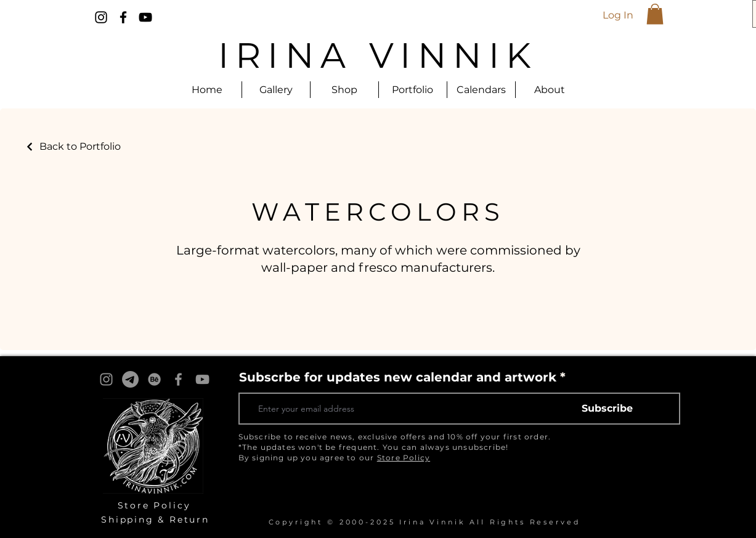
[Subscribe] (608, 409)
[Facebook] (123, 17)
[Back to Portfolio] (73, 146)
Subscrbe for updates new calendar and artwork (398, 377)
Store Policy (404, 458)
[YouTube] (145, 17)
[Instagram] (101, 17)
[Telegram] (130, 379)
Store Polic (151, 505)
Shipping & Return (155, 520)
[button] (655, 14)
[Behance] (154, 379)
